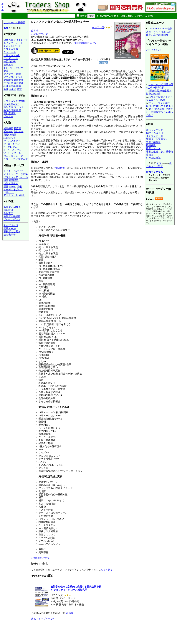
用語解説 (151, 145)
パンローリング (40, 34)
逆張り (7, 71)
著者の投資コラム (156, 152)
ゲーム (13, 187)
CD (22, 171)
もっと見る (106, 570)
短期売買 (8, 40)
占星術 (13, 89)
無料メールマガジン (157, 139)
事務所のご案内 (12, 231)
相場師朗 (8, 128)
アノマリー (10, 74)
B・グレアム (10, 147)
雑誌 (6, 180)
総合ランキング (154, 130)
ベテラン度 (98, 27)
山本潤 (35, 31)
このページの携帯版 (14, 22)
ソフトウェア (11, 177)
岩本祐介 (8, 131)
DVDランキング (155, 133)
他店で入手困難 (12, 216)
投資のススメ (153, 148)
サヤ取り (8, 83)
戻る (34, 619)
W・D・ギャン (12, 144)
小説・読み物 (11, 183)
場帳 (19, 187)
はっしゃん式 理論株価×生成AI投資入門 (160, 86)
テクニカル (10, 52)
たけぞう (19, 131)
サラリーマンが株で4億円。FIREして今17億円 (160, 104)
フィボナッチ (11, 58)
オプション (10, 101)
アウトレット (11, 195)
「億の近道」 (60, 168)
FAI (21, 80)
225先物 (20, 101)
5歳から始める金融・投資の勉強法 (159, 92)
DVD (16, 171)
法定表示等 (10, 235)
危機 (6, 89)
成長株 (7, 80)
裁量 (19, 74)
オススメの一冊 (154, 136)
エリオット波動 (12, 55)
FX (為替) (9, 104)
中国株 (7, 110)
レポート (23, 177)
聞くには (10, 192)
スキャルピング (12, 46)
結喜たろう (10, 138)
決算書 (15, 80)
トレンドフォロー (13, 68)
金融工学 (8, 213)
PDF (159, 163)
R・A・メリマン (13, 150)
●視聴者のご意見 (40, 558)
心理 (6, 86)
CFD (17, 104)
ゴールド (19, 107)
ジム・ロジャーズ (13, 156)
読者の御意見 (153, 142)
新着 (6, 28)
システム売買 (11, 49)
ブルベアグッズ (12, 219)
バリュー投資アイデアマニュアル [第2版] (159, 98)
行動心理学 (15, 86)
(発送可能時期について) (85, 43)
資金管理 (19, 83)
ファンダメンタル (13, 77)
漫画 (6, 187)
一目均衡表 (10, 61)
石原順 (17, 128)
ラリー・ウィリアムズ (16, 159)
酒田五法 (8, 65)
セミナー (8, 171)
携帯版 (3, 7)
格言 (19, 89)
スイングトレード (13, 43)
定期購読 (14, 180)
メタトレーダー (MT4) (16, 174)
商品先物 (8, 107)
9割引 (22, 195)
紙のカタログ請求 (159, 165)
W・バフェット (12, 141)
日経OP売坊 (10, 135)
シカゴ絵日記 (153, 158)
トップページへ (47, 619)
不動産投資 (10, 113)
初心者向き (15, 207)
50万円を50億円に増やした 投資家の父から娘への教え (160, 112)
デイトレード (21, 40)
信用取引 (8, 210)
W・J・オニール (12, 153)
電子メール (10, 229)
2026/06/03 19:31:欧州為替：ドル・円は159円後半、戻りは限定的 (159, 32)
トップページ (11, 225)
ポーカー (8, 116)
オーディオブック (13, 189)
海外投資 (16, 110)
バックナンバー (154, 50)
